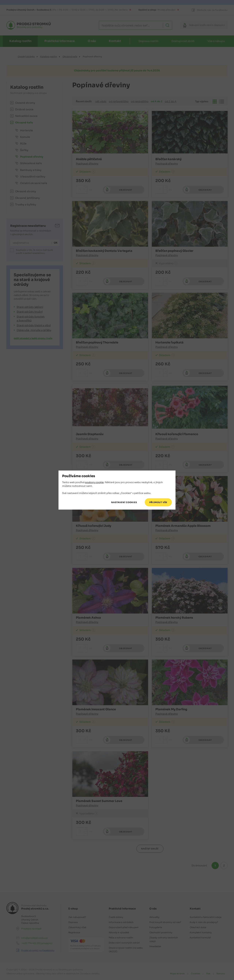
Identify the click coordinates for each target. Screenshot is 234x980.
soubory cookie (94, 482)
